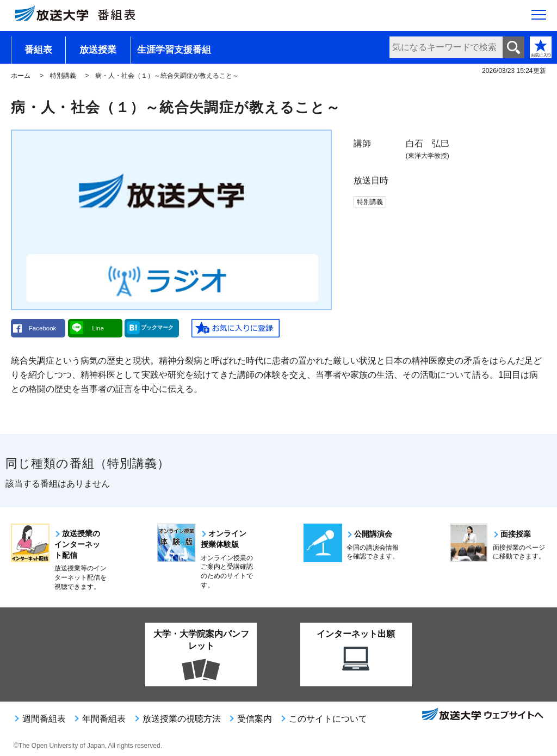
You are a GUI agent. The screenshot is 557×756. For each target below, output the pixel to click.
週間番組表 (44, 719)
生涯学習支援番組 (174, 50)
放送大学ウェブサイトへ (482, 715)
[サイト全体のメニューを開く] (539, 17)
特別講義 (63, 76)
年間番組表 (104, 719)
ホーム (21, 76)
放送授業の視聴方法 (182, 719)
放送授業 (98, 50)
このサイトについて (328, 719)
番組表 (38, 50)
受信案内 (255, 719)
